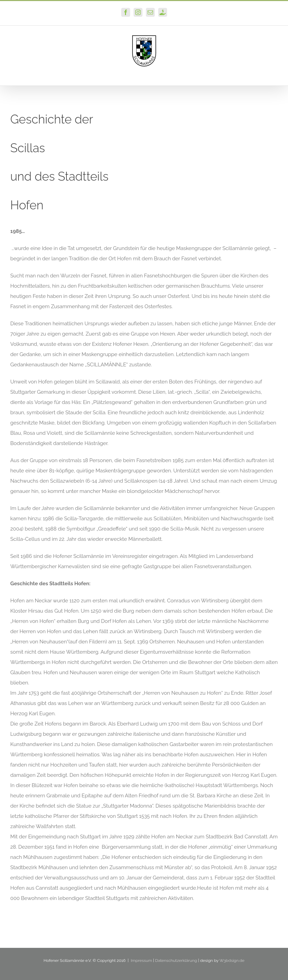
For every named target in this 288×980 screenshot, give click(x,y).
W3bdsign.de (232, 961)
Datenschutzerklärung (176, 961)
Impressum (141, 961)
